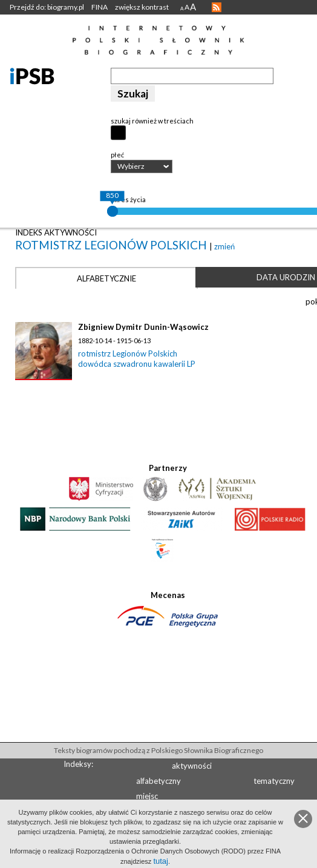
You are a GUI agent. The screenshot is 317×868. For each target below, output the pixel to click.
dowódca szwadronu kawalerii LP (137, 364)
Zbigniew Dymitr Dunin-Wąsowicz (143, 327)
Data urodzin (286, 277)
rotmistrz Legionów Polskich (112, 245)
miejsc (147, 796)
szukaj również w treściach (152, 121)
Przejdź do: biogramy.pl (47, 7)
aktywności (192, 766)
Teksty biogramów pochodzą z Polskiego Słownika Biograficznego (158, 750)
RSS (217, 7)
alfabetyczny (158, 781)
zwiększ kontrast (142, 7)
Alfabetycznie (106, 278)
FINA (100, 7)
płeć (117, 155)
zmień (224, 246)
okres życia (128, 199)
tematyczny (274, 781)
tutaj (161, 861)
